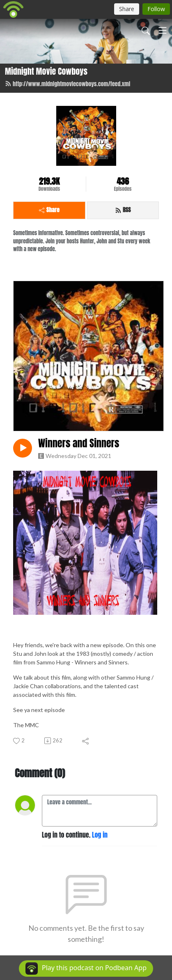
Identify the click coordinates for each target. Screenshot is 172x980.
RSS (123, 210)
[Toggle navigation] (163, 30)
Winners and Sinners (79, 443)
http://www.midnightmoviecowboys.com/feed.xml (68, 84)
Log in (100, 835)
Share (49, 210)
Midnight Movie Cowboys (46, 71)
